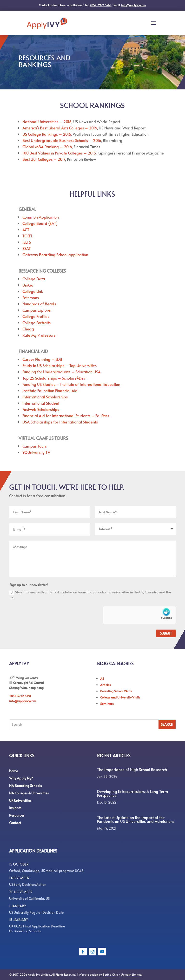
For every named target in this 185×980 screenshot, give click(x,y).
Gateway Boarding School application (55, 255)
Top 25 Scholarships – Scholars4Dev (54, 378)
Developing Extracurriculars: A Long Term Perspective (132, 793)
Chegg (28, 329)
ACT (26, 229)
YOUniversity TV (36, 452)
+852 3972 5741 (20, 696)
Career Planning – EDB (42, 359)
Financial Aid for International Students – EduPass (66, 416)
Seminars (107, 704)
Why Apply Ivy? (21, 778)
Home (13, 771)
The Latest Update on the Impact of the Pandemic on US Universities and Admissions (136, 819)
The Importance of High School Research (132, 769)
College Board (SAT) (40, 223)
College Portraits (36, 322)
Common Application (41, 217)
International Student (41, 403)
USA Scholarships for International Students (60, 422)
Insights (15, 808)
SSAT (27, 248)
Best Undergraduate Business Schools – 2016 (62, 140)
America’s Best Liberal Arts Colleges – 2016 (60, 128)
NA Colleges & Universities (29, 793)
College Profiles (36, 316)
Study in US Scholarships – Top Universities (59, 365)
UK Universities (20, 801)
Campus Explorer (37, 310)
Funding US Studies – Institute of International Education (71, 384)
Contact (15, 823)
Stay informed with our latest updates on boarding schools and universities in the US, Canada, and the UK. (90, 595)
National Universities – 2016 (47, 121)
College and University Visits (120, 697)
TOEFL (27, 236)
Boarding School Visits (116, 691)
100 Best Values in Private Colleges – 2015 (59, 153)
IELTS (27, 242)
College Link (33, 291)
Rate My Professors (39, 335)
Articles (106, 685)
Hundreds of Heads (39, 304)
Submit (166, 633)
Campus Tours (35, 446)
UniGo (28, 285)
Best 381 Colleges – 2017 (44, 159)
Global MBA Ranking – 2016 (47, 147)
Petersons (31, 297)
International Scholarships (45, 397)
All (102, 678)
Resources (17, 815)
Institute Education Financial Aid (50, 390)
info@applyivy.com (23, 701)
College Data (34, 279)
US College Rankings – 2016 (47, 134)
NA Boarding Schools (25, 786)
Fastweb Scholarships (41, 409)
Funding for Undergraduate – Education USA (62, 372)
